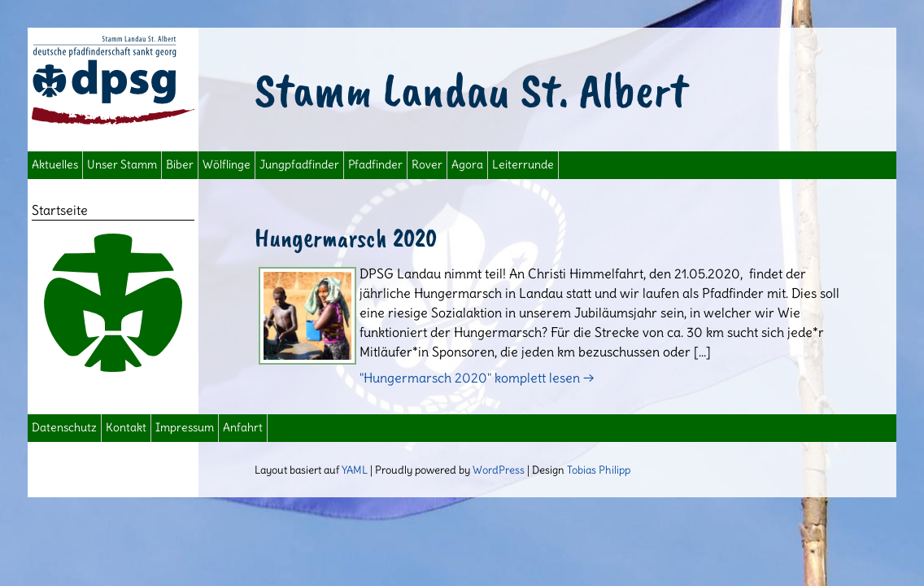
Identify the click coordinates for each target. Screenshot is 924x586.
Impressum (185, 428)
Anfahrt (243, 428)
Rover (427, 165)
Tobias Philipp (599, 470)
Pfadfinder (375, 165)
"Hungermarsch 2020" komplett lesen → (477, 378)
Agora (467, 165)
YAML (355, 470)
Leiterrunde (523, 165)
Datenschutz (64, 428)
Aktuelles (55, 165)
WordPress (499, 470)
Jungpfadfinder (299, 165)
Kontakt (126, 428)
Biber (180, 165)
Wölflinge (227, 165)
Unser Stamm (122, 165)
